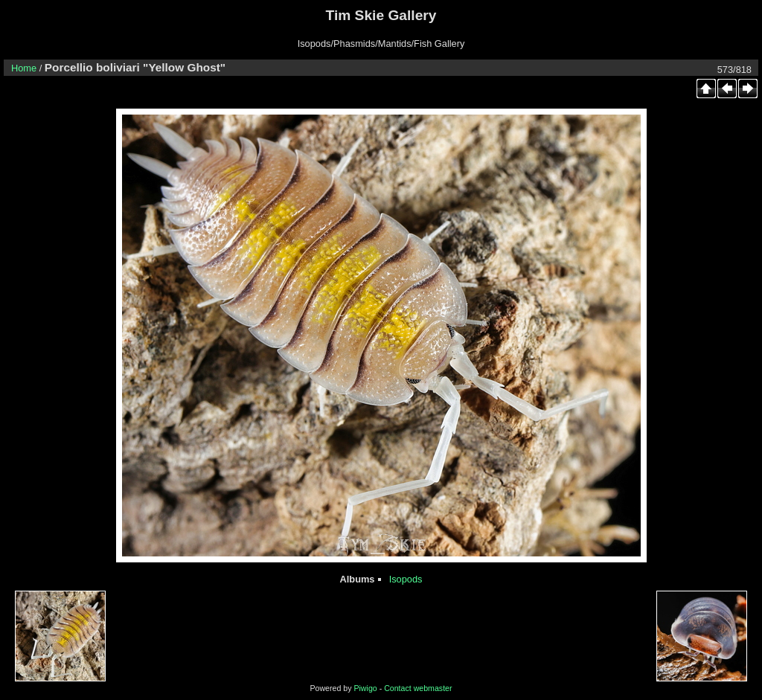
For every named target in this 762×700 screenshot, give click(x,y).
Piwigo (365, 688)
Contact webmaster (418, 688)
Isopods (406, 579)
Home (24, 68)
